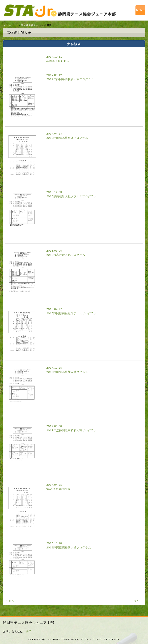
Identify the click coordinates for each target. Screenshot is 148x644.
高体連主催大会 (30, 25)
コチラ (27, 631)
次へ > (138, 601)
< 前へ (10, 601)
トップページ (10, 25)
